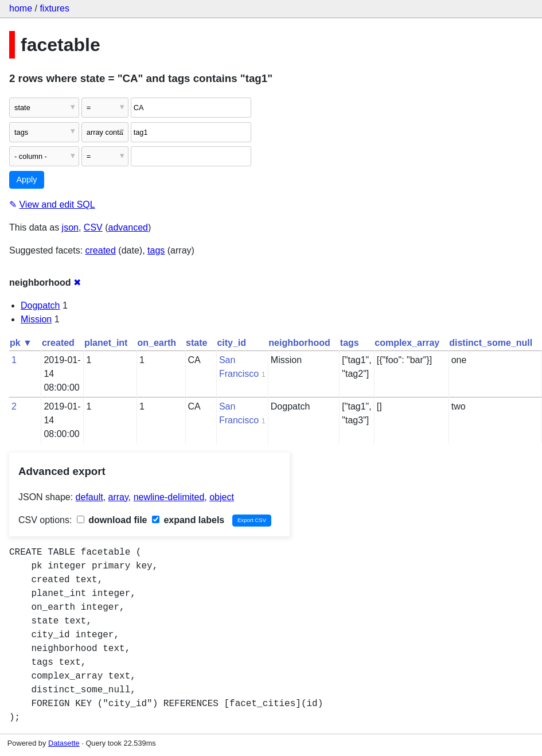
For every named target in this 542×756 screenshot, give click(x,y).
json (70, 227)
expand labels (188, 520)
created (101, 250)
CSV (93, 227)
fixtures (54, 8)
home (21, 8)
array (118, 497)
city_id (231, 343)
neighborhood (299, 343)
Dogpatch (40, 305)
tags (156, 250)
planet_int (106, 343)
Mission (36, 319)
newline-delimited (169, 497)
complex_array (407, 343)
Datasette (64, 743)
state (196, 343)
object (222, 497)
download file (112, 520)
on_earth (157, 343)
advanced (128, 227)
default (89, 497)
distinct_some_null (491, 343)
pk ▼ (21, 343)
